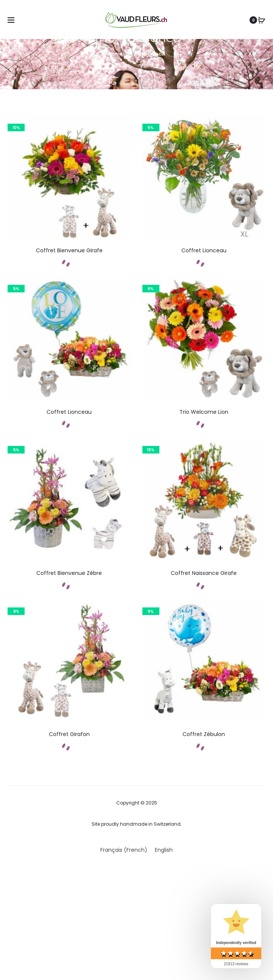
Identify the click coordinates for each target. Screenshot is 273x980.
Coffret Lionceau (204, 250)
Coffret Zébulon (204, 734)
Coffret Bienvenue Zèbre (69, 573)
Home (116, 54)
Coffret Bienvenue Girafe (69, 250)
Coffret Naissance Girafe (204, 573)
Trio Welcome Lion (204, 412)
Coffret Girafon (69, 734)
